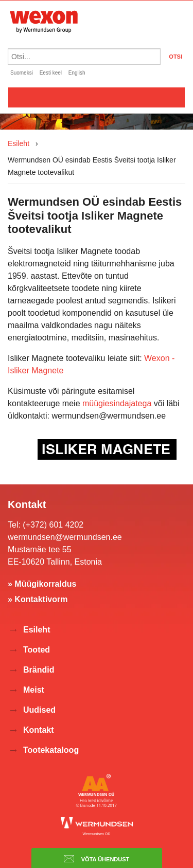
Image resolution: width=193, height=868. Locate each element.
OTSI (176, 57)
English (77, 73)
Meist (34, 690)
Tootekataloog (51, 750)
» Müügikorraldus (42, 584)
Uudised (39, 710)
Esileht (19, 143)
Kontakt (39, 730)
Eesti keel (51, 73)
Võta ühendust (97, 859)
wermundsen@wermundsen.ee (65, 537)
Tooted (37, 650)
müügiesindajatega (117, 403)
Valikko (97, 97)
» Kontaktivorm (38, 599)
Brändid (39, 670)
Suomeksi (22, 73)
